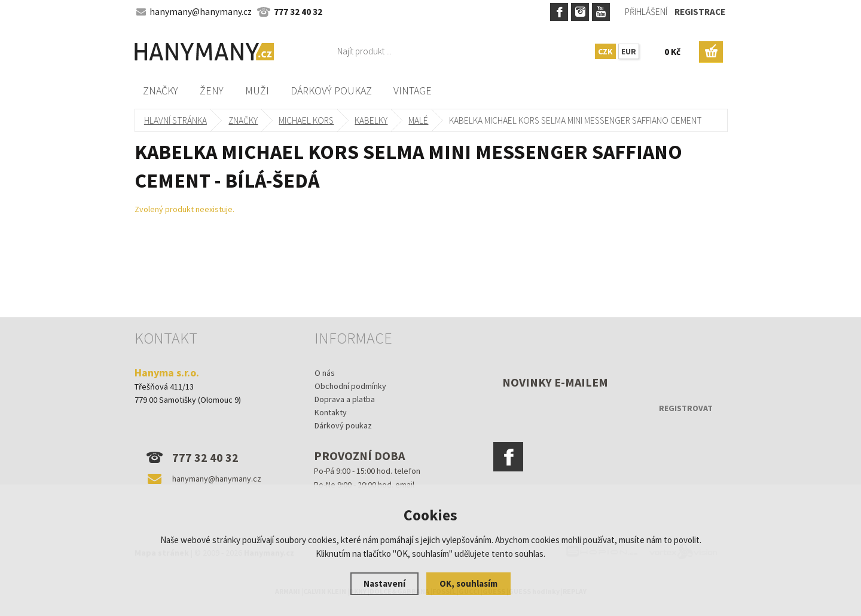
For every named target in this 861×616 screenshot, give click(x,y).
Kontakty (331, 412)
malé (419, 120)
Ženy (212, 91)
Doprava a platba (345, 399)
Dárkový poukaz (331, 91)
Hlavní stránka (175, 120)
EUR (629, 51)
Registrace (700, 12)
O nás (325, 373)
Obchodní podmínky (350, 386)
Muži (257, 91)
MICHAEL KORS (307, 120)
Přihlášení (646, 12)
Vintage (413, 91)
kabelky (372, 120)
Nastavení (384, 583)
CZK (605, 51)
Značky (161, 91)
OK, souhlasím (468, 583)
